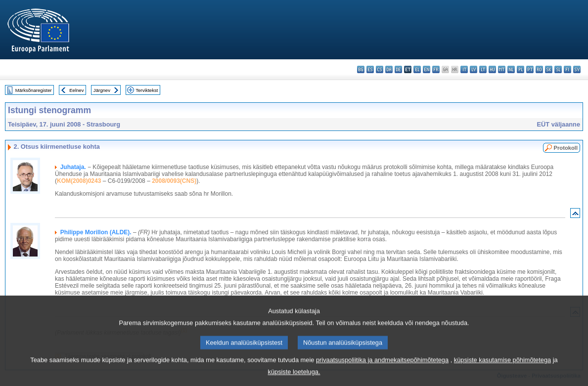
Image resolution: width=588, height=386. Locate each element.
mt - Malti (502, 69)
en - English (427, 69)
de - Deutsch (398, 69)
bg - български (361, 69)
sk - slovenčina (549, 69)
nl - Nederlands (511, 69)
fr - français (436, 69)
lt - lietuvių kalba (483, 69)
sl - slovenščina (558, 69)
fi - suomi (567, 69)
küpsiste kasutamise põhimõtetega (502, 368)
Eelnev (76, 90)
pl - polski (520, 69)
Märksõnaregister (34, 90)
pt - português (530, 69)
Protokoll (566, 148)
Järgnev (102, 90)
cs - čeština (380, 69)
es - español (370, 69)
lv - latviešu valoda (474, 69)
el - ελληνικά (417, 69)
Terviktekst (147, 90)
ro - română (539, 69)
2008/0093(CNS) (174, 181)
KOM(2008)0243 (79, 181)
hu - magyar (492, 69)
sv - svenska (577, 69)
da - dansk (389, 69)
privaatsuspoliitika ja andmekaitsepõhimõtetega (382, 368)
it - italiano (464, 69)
